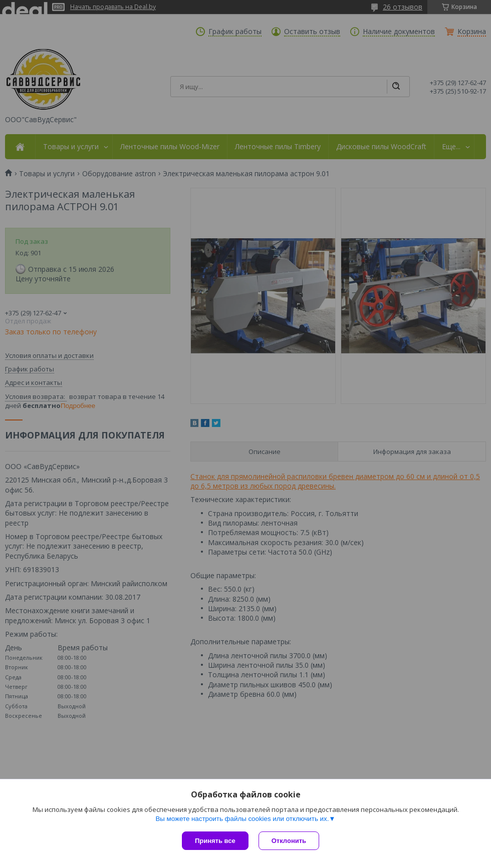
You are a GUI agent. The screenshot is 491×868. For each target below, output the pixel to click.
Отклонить (289, 841)
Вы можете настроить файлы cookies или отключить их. (242, 819)
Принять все (215, 841)
